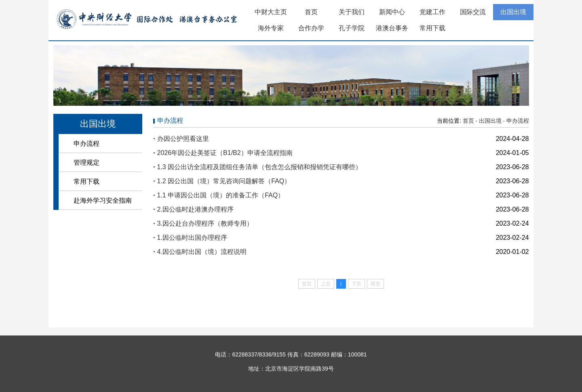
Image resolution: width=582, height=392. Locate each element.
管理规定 (86, 162)
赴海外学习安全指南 (103, 200)
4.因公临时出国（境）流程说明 (202, 252)
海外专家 (271, 28)
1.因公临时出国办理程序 (192, 238)
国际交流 (473, 12)
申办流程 (86, 144)
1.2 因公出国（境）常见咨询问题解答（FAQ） (224, 181)
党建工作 (432, 12)
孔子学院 (352, 28)
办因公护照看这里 (183, 139)
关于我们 (352, 12)
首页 (311, 12)
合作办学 (311, 28)
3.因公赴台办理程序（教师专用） (205, 223)
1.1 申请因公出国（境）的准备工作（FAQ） (221, 195)
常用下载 (432, 28)
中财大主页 (271, 12)
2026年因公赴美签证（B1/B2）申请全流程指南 (225, 153)
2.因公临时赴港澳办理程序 (195, 209)
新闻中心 (392, 12)
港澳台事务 (392, 28)
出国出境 (513, 12)
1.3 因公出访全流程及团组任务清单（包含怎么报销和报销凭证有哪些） (260, 167)
